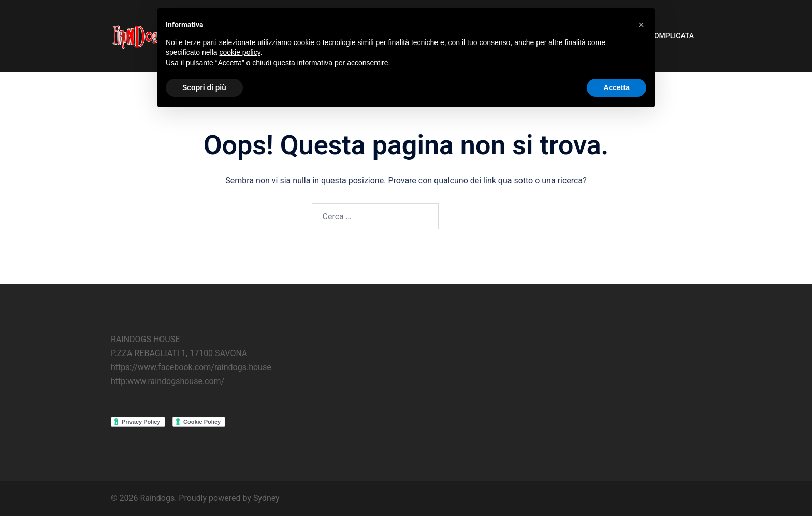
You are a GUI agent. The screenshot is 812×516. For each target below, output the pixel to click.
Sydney (266, 498)
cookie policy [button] (240, 52)
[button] (641, 25)
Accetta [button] (617, 87)
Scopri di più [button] (204, 87)
